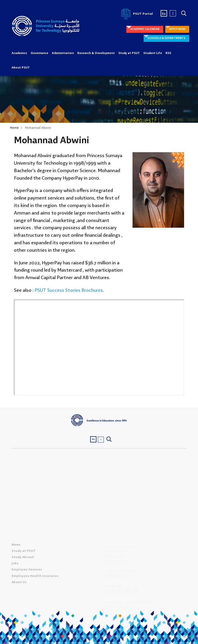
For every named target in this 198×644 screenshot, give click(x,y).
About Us (19, 583)
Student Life (153, 53)
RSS (168, 53)
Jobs (15, 565)
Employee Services (27, 571)
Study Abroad (23, 559)
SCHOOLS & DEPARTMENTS (166, 38)
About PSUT (21, 68)
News (16, 546)
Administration (63, 53)
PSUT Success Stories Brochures (69, 290)
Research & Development (96, 53)
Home (14, 128)
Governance (39, 53)
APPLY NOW (177, 29)
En (164, 14)
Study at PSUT (129, 53)
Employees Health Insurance (35, 577)
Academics (19, 53)
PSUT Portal (136, 14)
